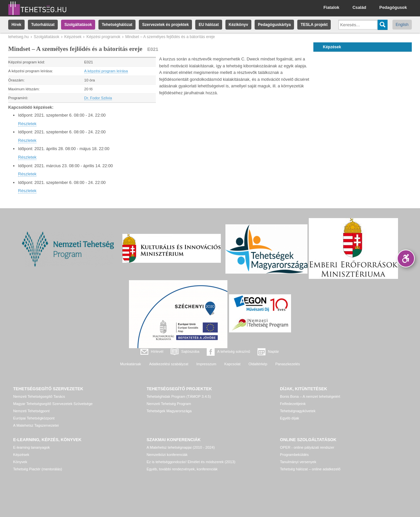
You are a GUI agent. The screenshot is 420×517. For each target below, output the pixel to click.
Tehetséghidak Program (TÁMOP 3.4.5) (179, 396)
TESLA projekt (314, 25)
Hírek (16, 25)
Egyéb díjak (289, 418)
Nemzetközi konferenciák (167, 455)
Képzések (73, 37)
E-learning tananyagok (31, 447)
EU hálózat (209, 25)
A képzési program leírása (106, 71)
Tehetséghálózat (117, 25)
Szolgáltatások (78, 25)
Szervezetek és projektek (165, 25)
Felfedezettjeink (293, 404)
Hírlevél (157, 351)
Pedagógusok (393, 7)
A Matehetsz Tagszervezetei (36, 425)
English (402, 25)
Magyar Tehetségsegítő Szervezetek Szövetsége (53, 404)
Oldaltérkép (258, 364)
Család (359, 7)
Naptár (274, 351)
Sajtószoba (190, 351)
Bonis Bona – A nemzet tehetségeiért (310, 396)
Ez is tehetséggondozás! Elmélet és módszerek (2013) (191, 462)
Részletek (27, 124)
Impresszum (206, 364)
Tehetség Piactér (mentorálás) (38, 469)
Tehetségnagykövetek (298, 411)
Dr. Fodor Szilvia (98, 98)
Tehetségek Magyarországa (169, 411)
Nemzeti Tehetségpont (31, 411)
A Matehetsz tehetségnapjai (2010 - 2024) (181, 447)
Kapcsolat (232, 364)
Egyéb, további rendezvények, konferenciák (182, 469)
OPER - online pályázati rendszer (307, 447)
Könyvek (20, 462)
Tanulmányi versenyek (298, 462)
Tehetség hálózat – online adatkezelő (310, 469)
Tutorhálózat (43, 25)
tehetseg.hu (19, 37)
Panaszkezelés (288, 364)
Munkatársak (131, 364)
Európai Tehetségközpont (34, 418)
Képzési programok (103, 37)
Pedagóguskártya (274, 25)
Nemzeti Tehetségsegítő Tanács (39, 396)
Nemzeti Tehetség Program (169, 404)
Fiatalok (331, 7)
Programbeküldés (294, 455)
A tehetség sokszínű (234, 351)
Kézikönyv (238, 25)
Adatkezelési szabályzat (168, 364)
